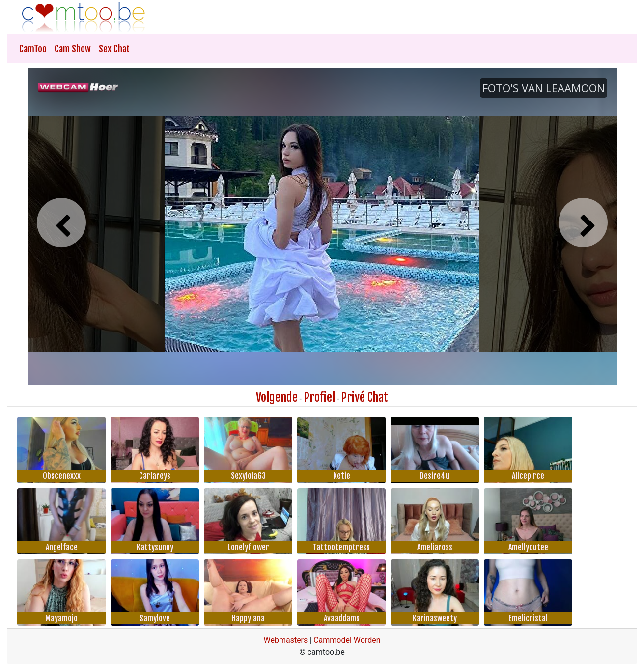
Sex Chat (114, 49)
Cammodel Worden (347, 640)
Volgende (277, 397)
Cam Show (73, 49)
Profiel (319, 397)
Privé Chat (364, 397)
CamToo (33, 49)
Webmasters (285, 640)
